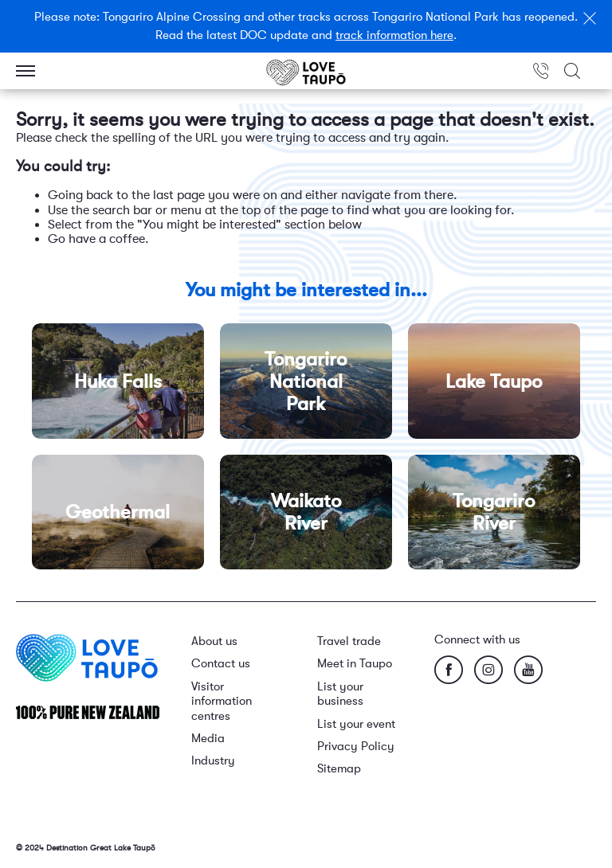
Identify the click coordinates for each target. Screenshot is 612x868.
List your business (340, 694)
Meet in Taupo (355, 664)
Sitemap (339, 769)
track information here (394, 35)
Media (208, 739)
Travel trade (349, 641)
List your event (356, 724)
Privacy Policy (356, 747)
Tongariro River (494, 512)
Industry (213, 761)
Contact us (221, 664)
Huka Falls (118, 381)
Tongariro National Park (306, 381)
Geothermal (118, 512)
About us (214, 641)
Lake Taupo (494, 381)
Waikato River (306, 512)
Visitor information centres (222, 702)
